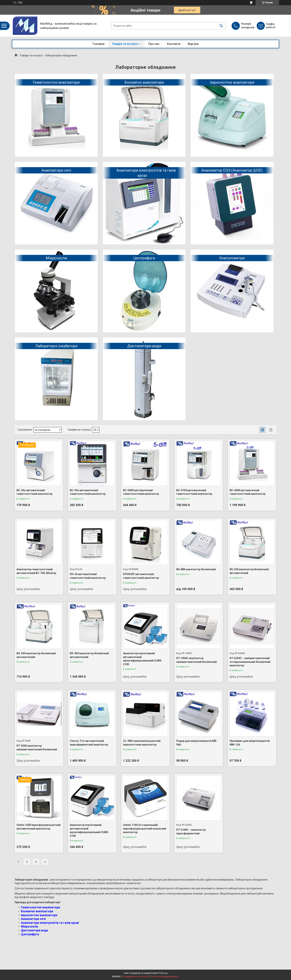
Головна (99, 44)
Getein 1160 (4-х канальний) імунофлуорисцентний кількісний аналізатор (145, 829)
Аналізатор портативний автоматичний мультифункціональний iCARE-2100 (143, 659)
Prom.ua (163, 973)
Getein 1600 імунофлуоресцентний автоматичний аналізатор (39, 827)
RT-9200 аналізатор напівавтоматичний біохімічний (37, 748)
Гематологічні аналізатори (56, 82)
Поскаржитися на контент (135, 976)
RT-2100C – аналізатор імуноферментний (191, 832)
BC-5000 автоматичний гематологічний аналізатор (141, 492)
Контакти (174, 44)
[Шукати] (221, 26)
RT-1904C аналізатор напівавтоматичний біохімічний (197, 660)
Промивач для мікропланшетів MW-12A (250, 743)
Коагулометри (232, 258)
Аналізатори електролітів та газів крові (146, 173)
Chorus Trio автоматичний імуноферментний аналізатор (89, 743)
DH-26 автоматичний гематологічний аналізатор (88, 576)
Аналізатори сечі (56, 170)
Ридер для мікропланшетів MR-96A (197, 743)
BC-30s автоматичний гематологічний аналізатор (88, 492)
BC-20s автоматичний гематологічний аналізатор (34, 492)
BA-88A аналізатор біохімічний (196, 569)
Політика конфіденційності (165, 976)
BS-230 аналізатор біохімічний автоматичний (249, 571)
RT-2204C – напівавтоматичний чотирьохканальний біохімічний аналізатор (250, 662)
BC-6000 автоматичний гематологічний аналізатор (247, 492)
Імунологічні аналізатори (232, 82)
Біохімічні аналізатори (144, 82)
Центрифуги (144, 258)
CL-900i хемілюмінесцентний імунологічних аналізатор (142, 743)
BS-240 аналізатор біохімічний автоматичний (36, 655)
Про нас (154, 44)
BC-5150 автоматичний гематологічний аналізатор (194, 492)
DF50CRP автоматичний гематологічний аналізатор (141, 576)
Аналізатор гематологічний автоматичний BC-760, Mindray (36, 571)
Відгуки (193, 44)
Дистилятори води (144, 346)
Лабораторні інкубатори (56, 346)
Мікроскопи (56, 258)
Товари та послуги (125, 44)
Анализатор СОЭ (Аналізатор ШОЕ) (232, 170)
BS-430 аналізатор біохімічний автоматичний (89, 655)
